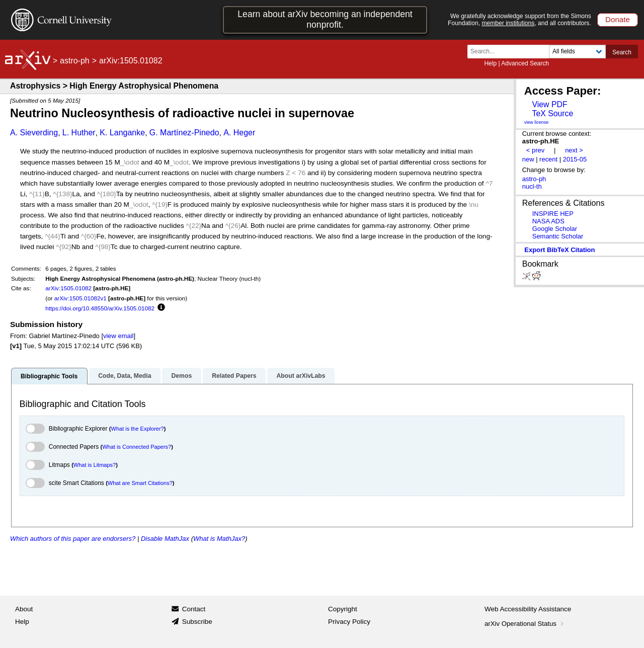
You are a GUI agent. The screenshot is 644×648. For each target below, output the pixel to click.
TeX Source (552, 113)
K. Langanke (122, 133)
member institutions (508, 23)
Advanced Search (525, 63)
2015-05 (575, 159)
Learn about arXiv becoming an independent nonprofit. (325, 19)
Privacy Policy (349, 622)
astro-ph (75, 61)
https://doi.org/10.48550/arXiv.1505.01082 (100, 308)
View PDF (549, 104)
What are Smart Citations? (140, 483)
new (528, 159)
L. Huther (79, 133)
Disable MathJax (165, 539)
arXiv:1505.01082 (68, 288)
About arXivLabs (301, 376)
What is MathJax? (219, 539)
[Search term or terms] (511, 52)
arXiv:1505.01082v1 (80, 298)
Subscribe (197, 622)
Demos (181, 376)
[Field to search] (577, 52)
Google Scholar (555, 229)
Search (622, 52)
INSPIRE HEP (553, 214)
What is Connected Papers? (137, 447)
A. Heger (239, 133)
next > (574, 150)
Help (490, 63)
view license (537, 122)
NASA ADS (548, 221)
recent (548, 159)
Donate (618, 19)
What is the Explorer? (138, 429)
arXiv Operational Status (525, 624)
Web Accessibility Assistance (528, 609)
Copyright (343, 609)
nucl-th (532, 186)
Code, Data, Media (125, 376)
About (24, 609)
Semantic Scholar (558, 236)
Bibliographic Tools (49, 376)
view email (118, 336)
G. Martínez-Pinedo (184, 133)
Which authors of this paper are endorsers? (73, 539)
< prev (535, 150)
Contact (194, 609)
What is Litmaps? (95, 465)
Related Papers (234, 376)
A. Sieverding (34, 133)
